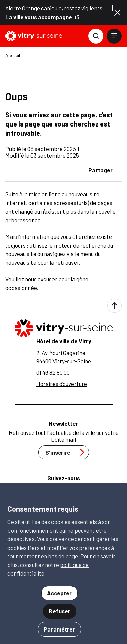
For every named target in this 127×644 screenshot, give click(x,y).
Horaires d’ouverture (62, 384)
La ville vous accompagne (43, 17)
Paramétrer (59, 629)
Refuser (60, 611)
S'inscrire (67, 452)
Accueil (13, 55)
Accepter (59, 593)
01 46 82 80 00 (53, 372)
